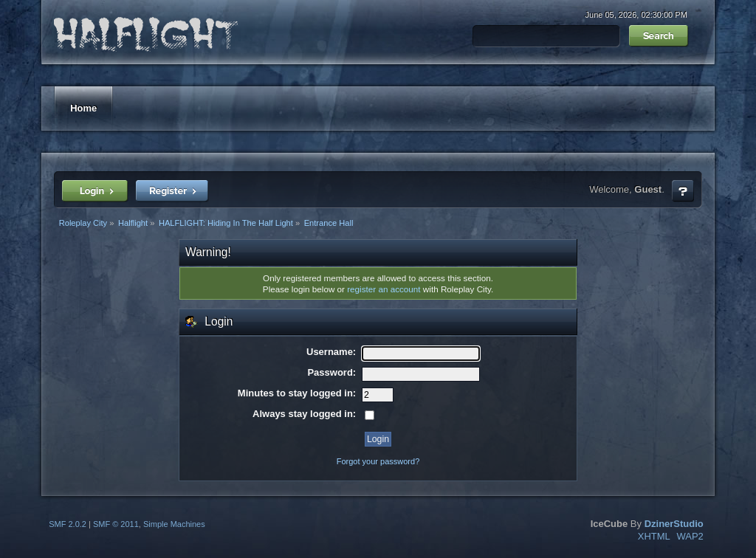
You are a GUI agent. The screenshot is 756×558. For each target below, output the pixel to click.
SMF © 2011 (116, 524)
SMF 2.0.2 (68, 524)
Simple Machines (174, 524)
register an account (384, 289)
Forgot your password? (378, 461)
